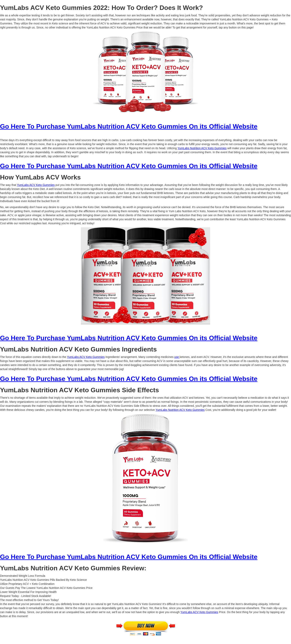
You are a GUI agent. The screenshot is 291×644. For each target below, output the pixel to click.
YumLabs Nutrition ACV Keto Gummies (202, 148)
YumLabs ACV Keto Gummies (36, 185)
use (177, 357)
